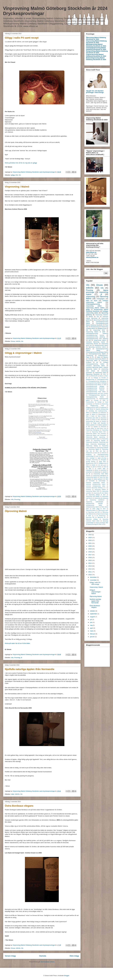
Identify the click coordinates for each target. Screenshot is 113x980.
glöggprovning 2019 (91, 463)
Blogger (67, 976)
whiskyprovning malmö (101, 345)
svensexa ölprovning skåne (95, 366)
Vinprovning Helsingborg (93, 430)
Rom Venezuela (102, 420)
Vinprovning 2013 (99, 330)
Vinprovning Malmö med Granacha (96, 434)
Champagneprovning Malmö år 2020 (96, 385)
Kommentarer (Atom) (48, 962)
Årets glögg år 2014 (99, 509)
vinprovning (91, 297)
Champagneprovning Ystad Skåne (96, 392)
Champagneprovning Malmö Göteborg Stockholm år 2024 (96, 49)
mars (92, 631)
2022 (90, 540)
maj (92, 625)
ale (97, 362)
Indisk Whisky (90, 409)
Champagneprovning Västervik (95, 390)
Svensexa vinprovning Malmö (97, 359)
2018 (90, 552)
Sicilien (88, 423)
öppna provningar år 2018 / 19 (96, 524)
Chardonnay (90, 355)
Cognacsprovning (91, 399)
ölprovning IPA (90, 517)
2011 (90, 572)
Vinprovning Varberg (92, 446)
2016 (104, 374)
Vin (20, 175)
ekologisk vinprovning (92, 460)
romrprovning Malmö (92, 477)
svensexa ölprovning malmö (95, 342)
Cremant (96, 400)
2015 (90, 560)
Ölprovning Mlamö (91, 510)
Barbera (88, 349)
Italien (99, 357)
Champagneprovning (93, 304)
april (92, 628)
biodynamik (89, 453)
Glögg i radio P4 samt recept (22, 38)
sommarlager (102, 481)
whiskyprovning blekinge (94, 503)
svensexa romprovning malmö (95, 483)
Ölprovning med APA (94, 512)
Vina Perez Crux (101, 428)
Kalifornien (95, 413)
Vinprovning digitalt (94, 449)
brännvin (104, 453)
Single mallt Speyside (99, 423)
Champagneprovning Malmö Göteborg (96, 383)
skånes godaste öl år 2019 (101, 479)
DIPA (104, 400)
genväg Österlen (91, 462)
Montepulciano (102, 414)
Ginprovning (105, 404)
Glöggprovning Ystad (97, 406)
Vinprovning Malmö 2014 (99, 432)
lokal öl (91, 469)
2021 (90, 543)
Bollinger (96, 378)
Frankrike (97, 404)
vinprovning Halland (100, 490)
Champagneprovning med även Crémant (97, 393)
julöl (94, 467)
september (94, 614)
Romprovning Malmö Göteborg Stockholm (97, 310)
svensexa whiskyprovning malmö (96, 484)
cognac (103, 456)
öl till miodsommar (100, 516)
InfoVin (18, 341)
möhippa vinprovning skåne (97, 312)
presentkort (89, 472)
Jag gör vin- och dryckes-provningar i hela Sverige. (95, 92)
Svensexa (103, 427)
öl (21, 658)
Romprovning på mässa (93, 421)
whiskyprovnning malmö (92, 507)
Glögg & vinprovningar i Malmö (23, 353)
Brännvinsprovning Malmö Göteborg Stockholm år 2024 (96, 59)
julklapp (88, 467)
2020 (90, 546)
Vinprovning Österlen (102, 315)
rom (98, 316)
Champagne (101, 299)
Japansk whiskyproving (102, 409)
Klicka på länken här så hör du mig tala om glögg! (21, 163)
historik (93, 465)
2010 (90, 575)
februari (93, 634)
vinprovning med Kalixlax (93, 496)
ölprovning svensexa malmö (97, 347)
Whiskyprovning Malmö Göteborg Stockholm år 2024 (96, 45)
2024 (90, 535)
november (94, 580)
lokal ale (106, 467)
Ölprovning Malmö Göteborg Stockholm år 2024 (96, 38)
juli (91, 620)
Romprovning (95, 327)
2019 (90, 549)
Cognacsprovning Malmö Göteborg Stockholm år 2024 (96, 55)
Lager (88, 414)
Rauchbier (103, 418)
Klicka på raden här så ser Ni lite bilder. (18, 643)
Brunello (104, 378)
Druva (13, 341)
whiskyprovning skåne (94, 505)
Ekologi (99, 402)
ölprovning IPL (102, 517)
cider (13, 794)
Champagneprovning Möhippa (95, 386)
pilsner (97, 470)
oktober (93, 611)
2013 (90, 566)
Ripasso (106, 357)
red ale (88, 474)
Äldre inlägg (74, 956)
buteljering (89, 455)
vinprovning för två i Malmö (101, 493)
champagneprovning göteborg (95, 337)
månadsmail (89, 470)
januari (93, 637)
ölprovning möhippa (92, 519)
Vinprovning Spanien (100, 441)
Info (17, 175)
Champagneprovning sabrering (97, 395)
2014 (90, 563)
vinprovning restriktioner (97, 500)
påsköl (105, 472)
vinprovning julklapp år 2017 (97, 495)
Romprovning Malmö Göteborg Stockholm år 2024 (97, 52)
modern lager (101, 469)
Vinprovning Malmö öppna (93, 439)
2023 (87, 376)
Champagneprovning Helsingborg (97, 381)
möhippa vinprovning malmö (97, 301)
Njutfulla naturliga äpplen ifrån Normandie (30, 669)
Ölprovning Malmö (16, 511)
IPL (93, 357)
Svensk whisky (90, 428)
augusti (93, 617)
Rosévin (104, 421)
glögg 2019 (102, 462)
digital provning (102, 458)
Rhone (88, 420)
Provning (17, 499)
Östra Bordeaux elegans (19, 806)
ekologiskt (103, 460)
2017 (90, 555)
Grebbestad (103, 407)
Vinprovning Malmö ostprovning (96, 437)
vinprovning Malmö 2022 (93, 491)
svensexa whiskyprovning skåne (96, 486)
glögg (13, 175)
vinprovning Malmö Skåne (95, 308)
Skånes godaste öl (91, 425)
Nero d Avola (90, 416)
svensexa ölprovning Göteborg (94, 488)
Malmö (94, 414)
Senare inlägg (10, 956)
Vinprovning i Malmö (17, 187)
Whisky (91, 316)
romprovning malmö (100, 340)
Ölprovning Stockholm (93, 374)
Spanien (96, 427)
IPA (87, 330)
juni (91, 622)
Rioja (93, 420)
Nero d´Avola (102, 416)
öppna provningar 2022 (102, 523)
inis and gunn (102, 465)
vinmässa (89, 490)
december (94, 577)
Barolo (101, 376)
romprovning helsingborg (100, 476)
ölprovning (97, 320)
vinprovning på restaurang (101, 498)
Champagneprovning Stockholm (95, 388)
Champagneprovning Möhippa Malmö (97, 352)
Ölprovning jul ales (103, 510)
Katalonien (103, 413)
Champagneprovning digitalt (97, 354)
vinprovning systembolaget (95, 502)
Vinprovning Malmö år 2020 (96, 332)
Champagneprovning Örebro (95, 397)
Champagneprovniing (103, 379)
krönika (99, 467)
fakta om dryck (92, 301)
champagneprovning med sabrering (97, 338)
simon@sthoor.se (92, 257)
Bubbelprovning (90, 379)
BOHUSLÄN (94, 376)
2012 (90, 569)
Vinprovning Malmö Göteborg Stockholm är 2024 (96, 42)
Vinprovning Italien (92, 360)
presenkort (103, 470)
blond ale (97, 453)
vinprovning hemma (92, 344)
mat (89, 340)
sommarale (92, 481)
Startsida (43, 956)
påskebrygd (97, 472)
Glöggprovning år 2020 (92, 407)
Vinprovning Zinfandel (102, 448)
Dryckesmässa (90, 402)
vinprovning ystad (100, 372)
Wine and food (101, 451)
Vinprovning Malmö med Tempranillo (96, 435)
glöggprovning (102, 328)
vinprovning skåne (94, 306)
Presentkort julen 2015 (92, 418)
